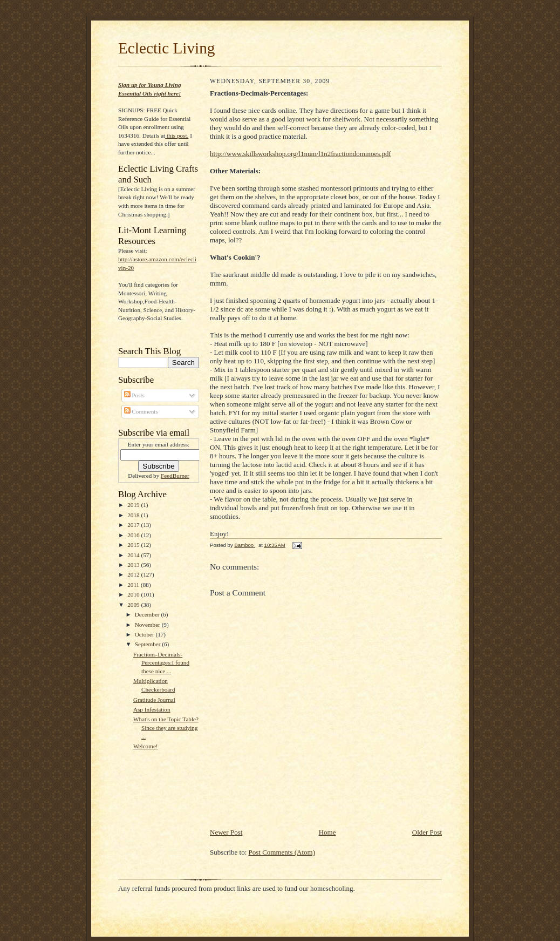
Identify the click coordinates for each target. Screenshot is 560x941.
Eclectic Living (167, 48)
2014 (134, 555)
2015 (134, 545)
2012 (134, 574)
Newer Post (226, 832)
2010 (134, 594)
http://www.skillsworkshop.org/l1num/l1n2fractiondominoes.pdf (301, 154)
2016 (134, 535)
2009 (134, 605)
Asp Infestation (152, 709)
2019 (134, 505)
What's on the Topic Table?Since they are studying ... (166, 727)
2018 (134, 515)
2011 (134, 585)
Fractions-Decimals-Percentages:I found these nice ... (161, 663)
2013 (134, 565)
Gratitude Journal (154, 700)
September (149, 644)
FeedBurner (175, 476)
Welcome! (146, 746)
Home (327, 832)
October (145, 634)
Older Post (427, 832)
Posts (134, 395)
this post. (177, 136)
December (148, 614)
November (148, 625)
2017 (134, 525)
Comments (141, 411)
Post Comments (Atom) (282, 852)
